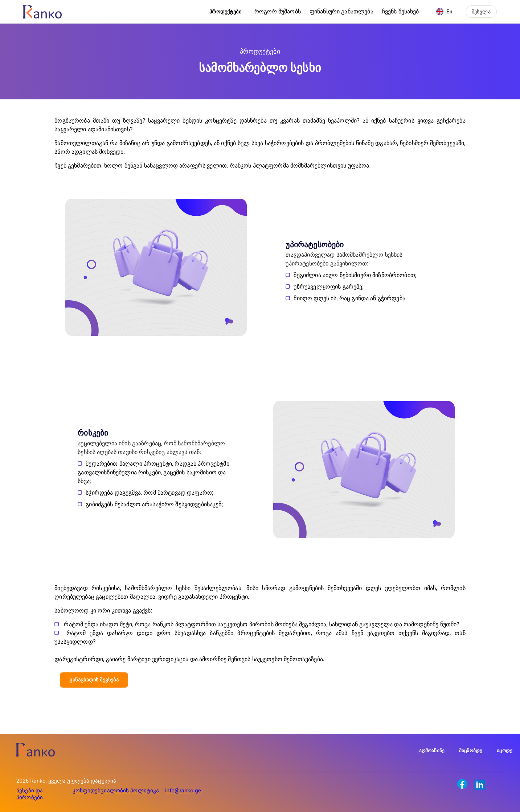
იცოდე (505, 751)
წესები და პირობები (30, 794)
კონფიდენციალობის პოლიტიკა (116, 791)
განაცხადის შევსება (94, 680)
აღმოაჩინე (432, 751)
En (444, 12)
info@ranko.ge (183, 791)
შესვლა (481, 12)
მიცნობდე (471, 751)
